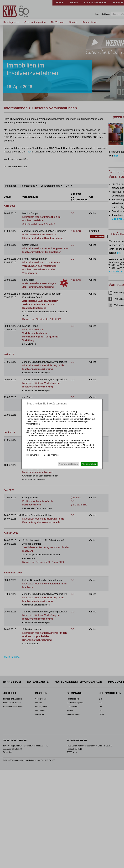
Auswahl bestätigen (68, 464)
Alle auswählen (89, 464)
